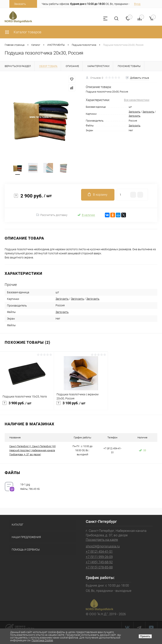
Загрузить (135, 112)
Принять (145, 636)
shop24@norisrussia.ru (103, 546)
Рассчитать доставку (52, 215)
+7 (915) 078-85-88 (99, 567)
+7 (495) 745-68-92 (99, 562)
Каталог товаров (23, 32)
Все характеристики (137, 100)
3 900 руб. (27, 405)
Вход (137, 4)
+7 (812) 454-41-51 (99, 551)
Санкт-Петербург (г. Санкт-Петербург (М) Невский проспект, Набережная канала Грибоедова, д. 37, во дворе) (33, 450)
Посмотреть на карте (102, 540)
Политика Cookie (42, 640)
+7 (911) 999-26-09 (99, 557)
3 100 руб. (81, 405)
